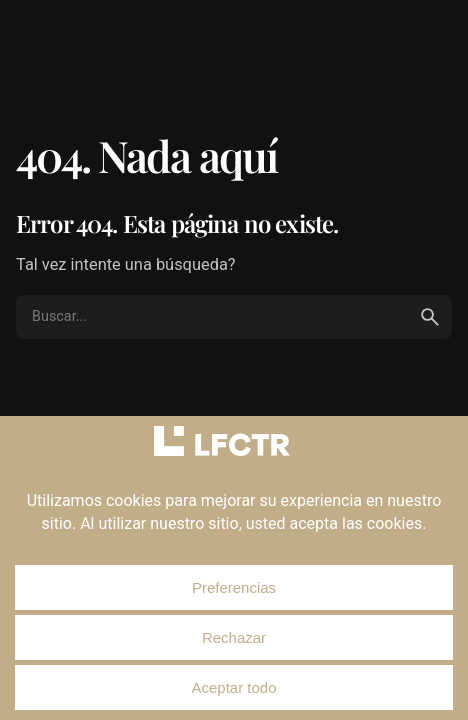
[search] (430, 317)
